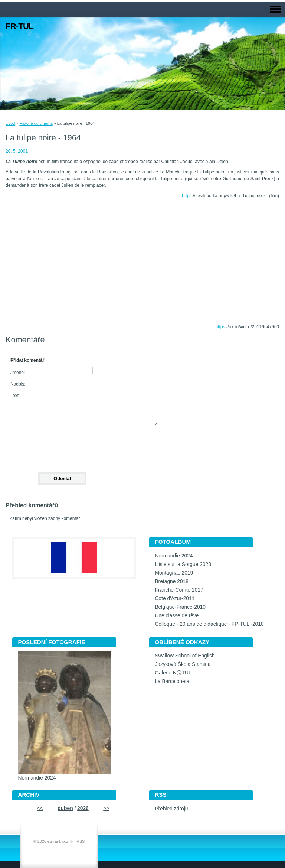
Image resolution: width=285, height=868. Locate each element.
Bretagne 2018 (172, 581)
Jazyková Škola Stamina (183, 664)
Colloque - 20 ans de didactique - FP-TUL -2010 (209, 624)
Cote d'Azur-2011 (175, 599)
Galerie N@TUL (173, 673)
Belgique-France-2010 (180, 607)
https (187, 196)
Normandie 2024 (174, 556)
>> (106, 808)
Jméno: (18, 373)
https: (221, 327)
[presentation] (62, 445)
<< (40, 808)
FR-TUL (19, 26)
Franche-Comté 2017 (179, 590)
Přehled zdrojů (171, 809)
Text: (15, 396)
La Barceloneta (172, 681)
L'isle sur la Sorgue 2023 (183, 564)
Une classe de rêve (177, 616)
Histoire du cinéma (36, 123)
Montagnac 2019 (174, 573)
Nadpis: (18, 384)
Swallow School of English (185, 656)
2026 (83, 808)
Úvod (10, 123)
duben (65, 808)
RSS (81, 841)
